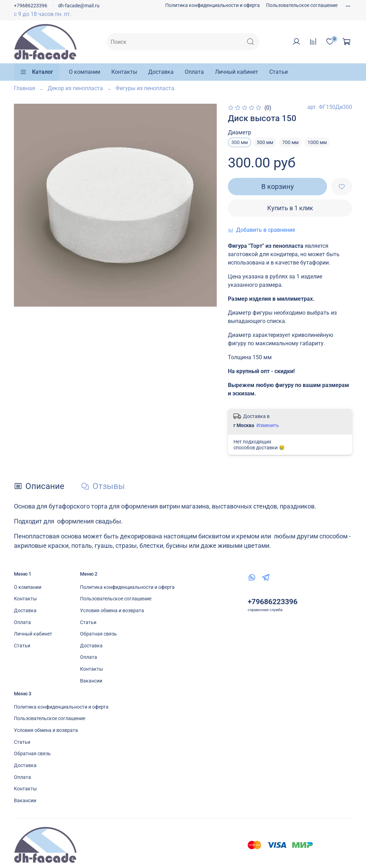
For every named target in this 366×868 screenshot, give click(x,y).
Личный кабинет (237, 72)
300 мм (240, 142)
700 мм (290, 142)
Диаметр (240, 132)
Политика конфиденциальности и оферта (213, 5)
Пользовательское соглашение (302, 5)
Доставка (161, 72)
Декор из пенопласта (75, 88)
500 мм (265, 142)
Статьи (279, 72)
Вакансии (91, 681)
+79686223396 (31, 6)
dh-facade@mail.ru (79, 6)
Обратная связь (98, 634)
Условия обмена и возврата (112, 611)
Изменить (268, 425)
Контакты (124, 72)
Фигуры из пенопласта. (146, 88)
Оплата (194, 72)
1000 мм (317, 142)
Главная (25, 88)
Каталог (37, 72)
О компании (85, 72)
